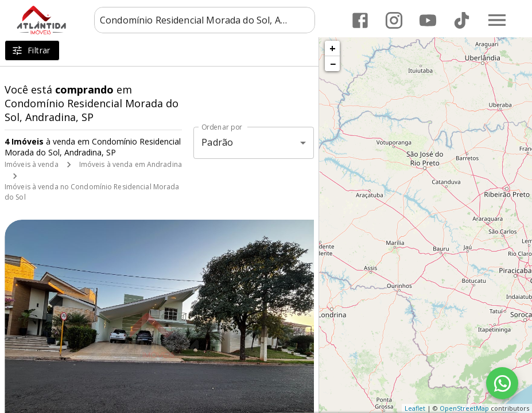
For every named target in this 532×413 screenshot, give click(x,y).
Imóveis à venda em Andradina (131, 164)
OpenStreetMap (464, 408)
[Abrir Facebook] (360, 20)
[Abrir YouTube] (428, 20)
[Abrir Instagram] (394, 20)
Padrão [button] (217, 142)
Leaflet (415, 408)
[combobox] (205, 20)
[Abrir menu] (497, 20)
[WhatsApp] (502, 383)
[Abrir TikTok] (462, 20)
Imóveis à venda (32, 164)
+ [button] (333, 48)
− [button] (333, 64)
